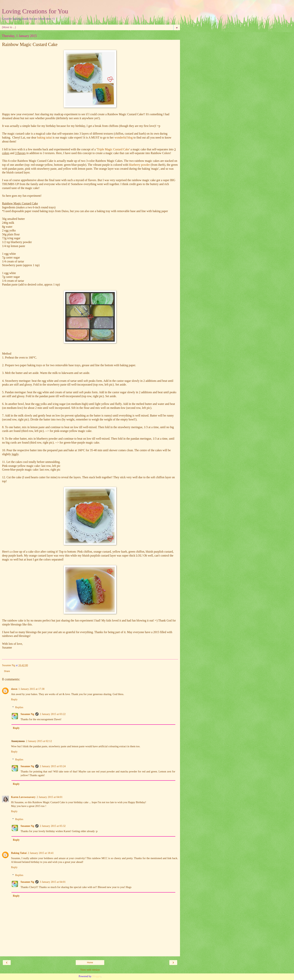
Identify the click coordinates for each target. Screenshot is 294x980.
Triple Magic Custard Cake (113, 149)
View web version (90, 970)
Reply (14, 699)
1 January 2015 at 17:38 (31, 689)
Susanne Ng (27, 714)
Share (7, 671)
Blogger (96, 976)
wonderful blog (123, 137)
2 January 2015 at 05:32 (53, 826)
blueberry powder (139, 165)
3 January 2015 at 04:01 (53, 882)
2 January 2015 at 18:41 (41, 853)
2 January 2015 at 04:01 (49, 797)
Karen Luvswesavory (23, 797)
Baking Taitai (19, 853)
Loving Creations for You (35, 11)
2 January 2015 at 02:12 (39, 741)
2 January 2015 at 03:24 (53, 766)
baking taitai (45, 137)
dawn (14, 689)
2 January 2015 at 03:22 (53, 714)
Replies (19, 707)
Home (90, 963)
